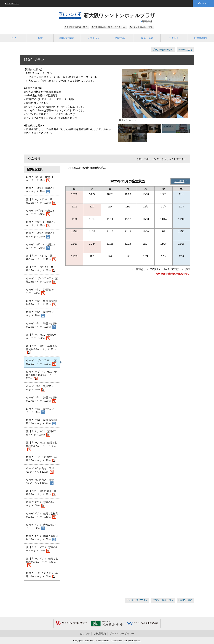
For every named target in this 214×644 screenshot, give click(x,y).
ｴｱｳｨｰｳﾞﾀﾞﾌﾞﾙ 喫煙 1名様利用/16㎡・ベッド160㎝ (42, 538)
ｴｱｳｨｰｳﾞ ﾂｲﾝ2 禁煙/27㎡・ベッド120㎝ (41, 388)
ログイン (204, 3)
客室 (40, 38)
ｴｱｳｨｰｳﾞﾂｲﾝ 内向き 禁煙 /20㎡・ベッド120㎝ (40, 470)
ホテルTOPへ (12, 3)
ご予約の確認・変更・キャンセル (109, 27)
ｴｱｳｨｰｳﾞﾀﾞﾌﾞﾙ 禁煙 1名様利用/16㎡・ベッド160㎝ (42, 516)
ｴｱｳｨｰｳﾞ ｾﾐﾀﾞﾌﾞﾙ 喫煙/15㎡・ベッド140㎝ (40, 246)
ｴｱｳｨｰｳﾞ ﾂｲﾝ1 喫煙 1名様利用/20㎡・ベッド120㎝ (42, 325)
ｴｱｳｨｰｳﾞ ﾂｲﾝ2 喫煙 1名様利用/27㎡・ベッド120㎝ (42, 422)
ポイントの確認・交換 (142, 27)
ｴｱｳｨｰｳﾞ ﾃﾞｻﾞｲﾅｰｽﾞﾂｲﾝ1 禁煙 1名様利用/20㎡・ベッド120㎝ (41, 375)
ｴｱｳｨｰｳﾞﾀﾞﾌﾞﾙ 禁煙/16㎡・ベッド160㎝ (41, 504)
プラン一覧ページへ (163, 50)
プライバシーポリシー (122, 634)
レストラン (94, 38)
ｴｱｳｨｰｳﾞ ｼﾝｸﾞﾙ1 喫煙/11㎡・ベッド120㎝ (40, 190)
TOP (14, 38)
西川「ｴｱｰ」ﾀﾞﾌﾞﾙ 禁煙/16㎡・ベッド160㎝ (41, 549)
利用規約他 (147, 21)
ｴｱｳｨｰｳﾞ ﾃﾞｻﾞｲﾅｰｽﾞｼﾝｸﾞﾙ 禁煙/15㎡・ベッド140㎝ (42, 280)
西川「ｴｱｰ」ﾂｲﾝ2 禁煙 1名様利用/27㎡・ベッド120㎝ (41, 446)
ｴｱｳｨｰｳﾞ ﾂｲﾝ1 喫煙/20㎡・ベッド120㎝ (41, 314)
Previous (122, 95)
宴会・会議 (147, 38)
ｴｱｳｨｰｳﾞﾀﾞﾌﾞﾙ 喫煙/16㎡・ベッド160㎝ (41, 527)
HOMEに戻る (185, 50)
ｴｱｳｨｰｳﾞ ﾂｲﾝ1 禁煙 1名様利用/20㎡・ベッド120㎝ (42, 303)
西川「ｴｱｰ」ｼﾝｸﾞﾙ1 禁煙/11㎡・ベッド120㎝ (41, 201)
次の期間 (180, 181)
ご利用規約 (100, 634)
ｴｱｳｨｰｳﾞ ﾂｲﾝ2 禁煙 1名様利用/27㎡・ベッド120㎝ (42, 399)
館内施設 (120, 38)
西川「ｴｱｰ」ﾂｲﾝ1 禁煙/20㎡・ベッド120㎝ (41, 337)
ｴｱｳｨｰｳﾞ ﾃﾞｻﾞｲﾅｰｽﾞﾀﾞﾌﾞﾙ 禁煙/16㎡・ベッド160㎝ (42, 575)
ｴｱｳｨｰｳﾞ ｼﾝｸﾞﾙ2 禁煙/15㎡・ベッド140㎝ (40, 213)
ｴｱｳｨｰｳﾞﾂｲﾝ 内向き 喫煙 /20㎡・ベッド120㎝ (40, 482)
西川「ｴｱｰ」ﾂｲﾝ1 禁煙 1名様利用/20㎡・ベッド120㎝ (41, 350)
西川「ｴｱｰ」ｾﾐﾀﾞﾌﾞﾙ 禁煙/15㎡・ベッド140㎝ (41, 269)
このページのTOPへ (137, 600)
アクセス (174, 38)
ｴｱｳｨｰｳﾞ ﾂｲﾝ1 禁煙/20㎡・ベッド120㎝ (41, 292)
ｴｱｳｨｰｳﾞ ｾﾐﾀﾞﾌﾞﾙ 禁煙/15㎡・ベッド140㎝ (40, 224)
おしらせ (85, 634)
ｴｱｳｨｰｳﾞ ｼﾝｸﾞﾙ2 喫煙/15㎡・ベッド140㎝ (40, 235)
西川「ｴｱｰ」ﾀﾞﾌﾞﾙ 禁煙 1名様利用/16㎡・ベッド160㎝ (42, 562)
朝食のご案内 (67, 38)
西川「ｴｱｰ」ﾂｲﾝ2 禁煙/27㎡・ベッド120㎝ (41, 433)
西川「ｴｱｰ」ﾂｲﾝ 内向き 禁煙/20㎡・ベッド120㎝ (41, 493)
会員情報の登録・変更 (77, 27)
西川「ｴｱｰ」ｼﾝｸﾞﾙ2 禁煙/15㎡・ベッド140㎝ (41, 258)
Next (187, 95)
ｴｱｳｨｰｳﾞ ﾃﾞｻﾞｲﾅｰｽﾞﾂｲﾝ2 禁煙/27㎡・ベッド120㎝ (41, 459)
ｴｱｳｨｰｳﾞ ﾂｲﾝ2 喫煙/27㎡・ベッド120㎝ (41, 411)
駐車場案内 (200, 38)
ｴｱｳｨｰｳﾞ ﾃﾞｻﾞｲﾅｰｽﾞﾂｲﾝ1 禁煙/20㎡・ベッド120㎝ (41, 362)
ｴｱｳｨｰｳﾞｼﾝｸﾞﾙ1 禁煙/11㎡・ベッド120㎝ (40, 179)
